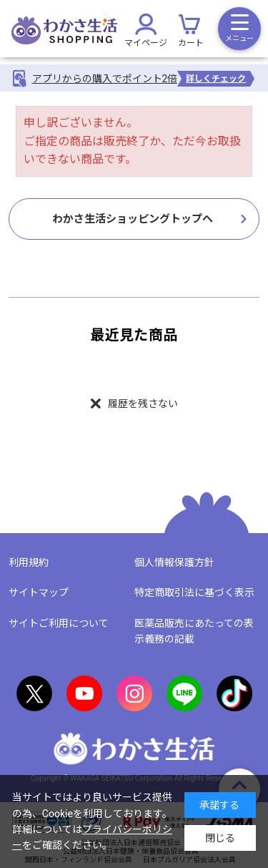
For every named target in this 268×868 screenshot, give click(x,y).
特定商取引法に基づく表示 (194, 593)
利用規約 (29, 562)
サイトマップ (39, 593)
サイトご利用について (59, 623)
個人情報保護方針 (174, 562)
